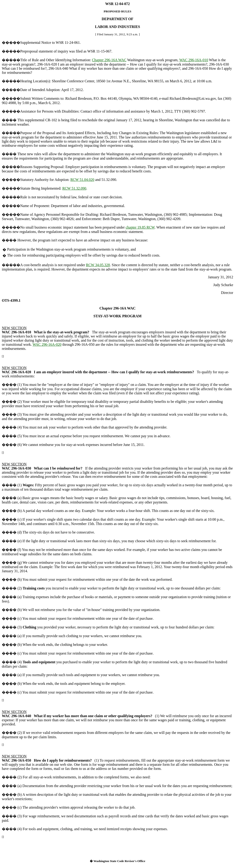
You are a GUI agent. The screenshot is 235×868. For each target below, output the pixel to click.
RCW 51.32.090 (74, 188)
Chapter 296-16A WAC (109, 60)
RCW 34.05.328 (98, 265)
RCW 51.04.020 (82, 180)
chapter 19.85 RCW (140, 227)
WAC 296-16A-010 (194, 60)
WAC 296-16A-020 (47, 344)
